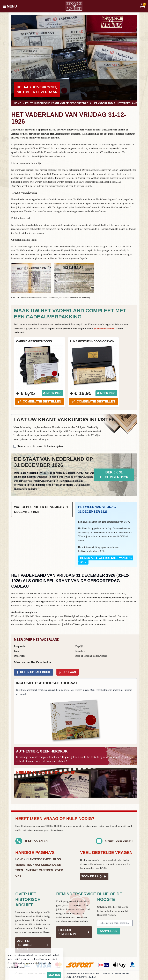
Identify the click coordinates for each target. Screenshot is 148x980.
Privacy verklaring (116, 974)
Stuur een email (119, 841)
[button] (31, 278)
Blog (57, 859)
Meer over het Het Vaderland (33, 662)
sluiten (54, 975)
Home (19, 859)
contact (91, 624)
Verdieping (24, 865)
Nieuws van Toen (40, 870)
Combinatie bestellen (40, 401)
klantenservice (28, 826)
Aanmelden (109, 931)
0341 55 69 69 (37, 841)
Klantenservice (38, 859)
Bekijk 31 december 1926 (114, 475)
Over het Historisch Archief (33, 945)
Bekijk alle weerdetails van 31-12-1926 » (106, 560)
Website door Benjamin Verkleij (74, 977)
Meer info (52, 393)
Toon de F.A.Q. (94, 876)
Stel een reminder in (74, 932)
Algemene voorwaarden (83, 974)
